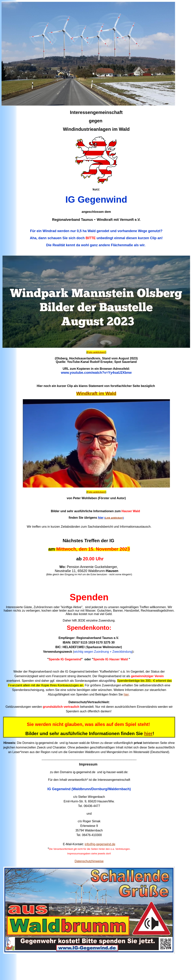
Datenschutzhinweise (89, 861)
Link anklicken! (114, 518)
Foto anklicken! (96, 352)
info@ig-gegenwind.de (100, 844)
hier (126, 694)
